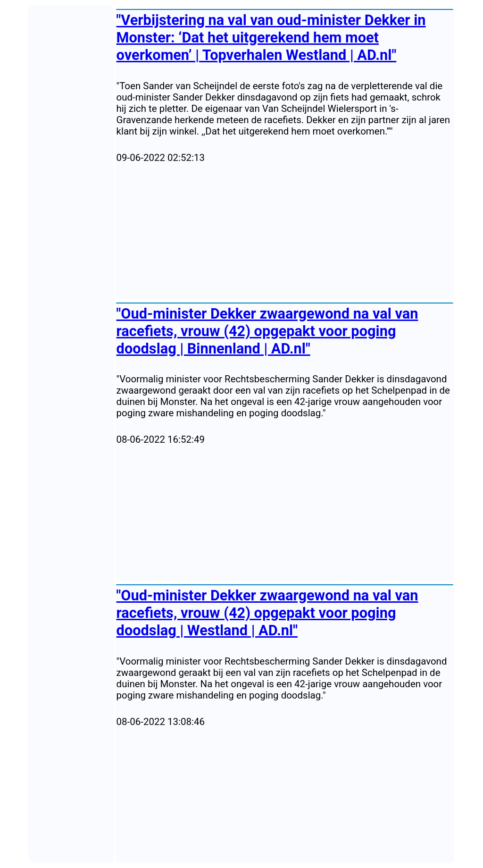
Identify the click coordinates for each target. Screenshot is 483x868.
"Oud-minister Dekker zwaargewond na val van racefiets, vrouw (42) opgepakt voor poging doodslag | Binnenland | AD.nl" (267, 331)
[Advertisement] (285, 231)
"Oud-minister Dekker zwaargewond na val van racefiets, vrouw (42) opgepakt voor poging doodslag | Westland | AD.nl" (267, 613)
